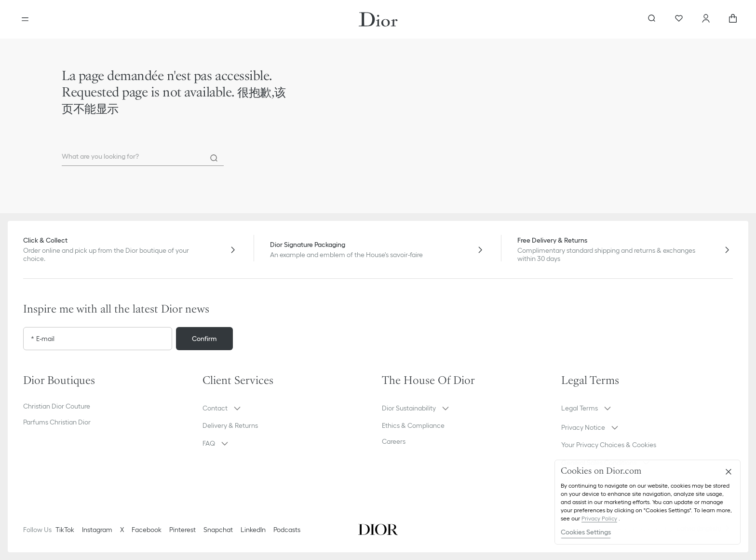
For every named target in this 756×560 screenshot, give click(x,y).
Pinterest (182, 530)
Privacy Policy (599, 518)
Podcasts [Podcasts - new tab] (287, 530)
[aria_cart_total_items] (733, 19)
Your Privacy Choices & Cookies (609, 445)
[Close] (729, 472)
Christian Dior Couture (57, 406)
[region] (648, 502)
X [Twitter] (122, 530)
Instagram (97, 530)
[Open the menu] (25, 19)
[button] (288, 408)
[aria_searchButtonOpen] (652, 19)
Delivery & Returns (230, 425)
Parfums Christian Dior (57, 422)
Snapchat (218, 530)
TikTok (65, 530)
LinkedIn (253, 530)
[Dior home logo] (378, 19)
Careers (394, 441)
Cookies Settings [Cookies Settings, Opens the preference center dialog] (586, 532)
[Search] (214, 158)
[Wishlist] (679, 19)
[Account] (706, 19)
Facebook (147, 530)
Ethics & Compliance (413, 425)
